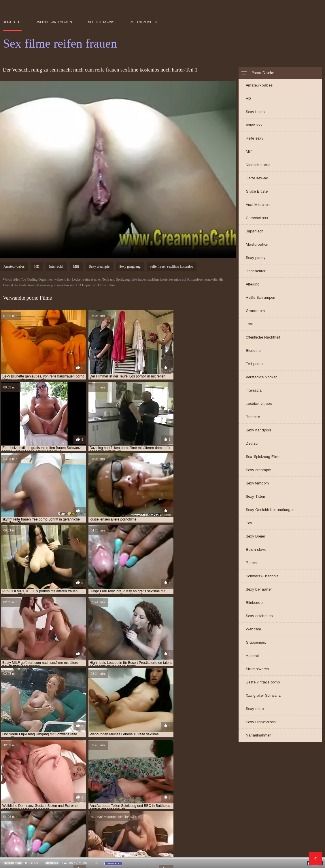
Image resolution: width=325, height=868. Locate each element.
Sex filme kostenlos (221, 822)
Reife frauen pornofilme (228, 813)
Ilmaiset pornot (143, 826)
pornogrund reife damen (25, 791)
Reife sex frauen (231, 816)
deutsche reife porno (267, 762)
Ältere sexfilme (54, 845)
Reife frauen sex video (248, 810)
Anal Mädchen (258, 205)
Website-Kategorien (55, 22)
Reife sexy (255, 139)
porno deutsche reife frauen (109, 781)
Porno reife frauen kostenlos (87, 813)
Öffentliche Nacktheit (263, 338)
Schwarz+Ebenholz (262, 577)
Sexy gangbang (130, 267)
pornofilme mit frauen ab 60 (168, 788)
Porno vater (130, 813)
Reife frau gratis (18, 848)
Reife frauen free (227, 841)
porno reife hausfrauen (83, 784)
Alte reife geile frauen (118, 854)
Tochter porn (137, 838)
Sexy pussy (256, 258)
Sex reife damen (131, 829)
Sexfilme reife (49, 816)
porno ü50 (118, 784)
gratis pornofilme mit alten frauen (57, 769)
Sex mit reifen (257, 800)
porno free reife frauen (161, 781)
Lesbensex (193, 813)
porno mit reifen (261, 781)
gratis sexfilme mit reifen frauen (253, 769)
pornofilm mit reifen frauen (266, 784)
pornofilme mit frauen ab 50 (114, 788)
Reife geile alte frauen (277, 848)
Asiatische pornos (198, 854)
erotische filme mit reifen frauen (135, 765)
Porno (263, 803)
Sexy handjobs (258, 431)
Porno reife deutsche (150, 819)
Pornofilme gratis (283, 807)
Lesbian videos (259, 404)
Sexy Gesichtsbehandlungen (270, 510)
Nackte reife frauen (96, 800)
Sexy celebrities (259, 616)
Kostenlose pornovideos (196, 803)
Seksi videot (159, 829)
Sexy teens (255, 112)
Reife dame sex (90, 848)
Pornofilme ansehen (21, 826)
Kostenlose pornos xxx (150, 803)
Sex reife (182, 819)
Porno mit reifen (237, 848)
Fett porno (254, 364)
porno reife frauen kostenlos (30, 784)
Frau (250, 325)
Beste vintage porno (263, 683)
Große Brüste (257, 192)
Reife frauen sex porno (289, 854)
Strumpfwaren (257, 669)
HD (248, 99)
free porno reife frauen (226, 765)
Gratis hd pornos (178, 826)
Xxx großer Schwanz (263, 696)
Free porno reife (211, 845)
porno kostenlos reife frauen (215, 781)
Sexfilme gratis (198, 816)
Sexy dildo (255, 709)
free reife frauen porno (274, 765)
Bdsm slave (256, 550)
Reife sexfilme (75, 807)
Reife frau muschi (58, 800)
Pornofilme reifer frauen (241, 854)
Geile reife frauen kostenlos (154, 816)
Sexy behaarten (259, 590)
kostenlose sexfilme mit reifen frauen (239, 778)
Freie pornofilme (110, 810)
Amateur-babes (259, 86)
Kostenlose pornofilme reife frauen (227, 819)
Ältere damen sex (82, 816)
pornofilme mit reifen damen (223, 788)
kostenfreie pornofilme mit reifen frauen (67, 772)
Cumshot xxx (257, 218)
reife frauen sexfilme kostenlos (172, 267)
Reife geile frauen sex (74, 854)
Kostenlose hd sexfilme (103, 826)
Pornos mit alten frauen (196, 800)
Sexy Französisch (261, 723)
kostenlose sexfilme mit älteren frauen (165, 778)
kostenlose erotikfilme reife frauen (142, 772)
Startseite (12, 22)
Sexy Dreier (255, 537)
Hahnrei (252, 656)
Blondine (253, 351)
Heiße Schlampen (260, 298)
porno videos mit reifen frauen (208, 784)
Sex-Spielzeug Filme (263, 457)
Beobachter (256, 272)
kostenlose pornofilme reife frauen (65, 775)
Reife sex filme (72, 851)
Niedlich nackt (258, 165)
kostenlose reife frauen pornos (32, 778)
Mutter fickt (187, 822)
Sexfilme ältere (297, 851)
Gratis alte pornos (106, 851)
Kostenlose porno (138, 807)
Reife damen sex (215, 807)
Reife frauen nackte (224, 851)
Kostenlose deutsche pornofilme (83, 829)
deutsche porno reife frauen (161, 762)
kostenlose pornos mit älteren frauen (216, 775)
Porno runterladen (40, 807)
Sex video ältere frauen (181, 851)
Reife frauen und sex (188, 841)
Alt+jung (253, 285)
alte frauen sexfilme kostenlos (31, 762)
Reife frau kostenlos (178, 807)
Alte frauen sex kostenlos (26, 854)
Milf (249, 152)
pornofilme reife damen (275, 788)
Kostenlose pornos (191, 829)
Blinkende (254, 603)
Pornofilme (13, 838)
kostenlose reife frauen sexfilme (95, 778)
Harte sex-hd (257, 179)
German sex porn (205, 838)
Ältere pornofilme (154, 822)
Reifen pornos (120, 848)
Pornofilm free (35, 829)
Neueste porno (101, 22)
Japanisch (255, 232)
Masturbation (257, 245)
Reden (251, 563)
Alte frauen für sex (248, 845)
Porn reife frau (261, 841)
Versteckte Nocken (262, 378)
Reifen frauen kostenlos (269, 829)
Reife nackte (113, 816)
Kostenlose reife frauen (25, 822)
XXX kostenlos (43, 813)
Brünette (253, 417)
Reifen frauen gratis (156, 848)
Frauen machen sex (160, 854)
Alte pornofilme (248, 807)
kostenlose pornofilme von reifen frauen (139, 775)
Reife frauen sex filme (283, 819)
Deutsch (253, 444)
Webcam (253, 630)
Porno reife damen (61, 826)
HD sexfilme (80, 810)
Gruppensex (256, 643)
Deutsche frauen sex (67, 819)
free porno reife (185, 765)
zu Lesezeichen (143, 22)
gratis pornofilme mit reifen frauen (126, 769)
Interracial (254, 391)
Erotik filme (235, 838)
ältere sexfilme (116, 762)
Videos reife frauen (20, 800)
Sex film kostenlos (36, 803)
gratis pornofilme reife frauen (191, 769)
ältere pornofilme (81, 762)
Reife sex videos (141, 851)
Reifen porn (291, 813)
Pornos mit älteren (55, 848)
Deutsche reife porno (76, 803)
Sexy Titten (255, 497)
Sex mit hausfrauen (68, 838)
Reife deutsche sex (19, 845)
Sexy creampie (258, 470)
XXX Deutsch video (169, 838)
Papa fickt (232, 800)
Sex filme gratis (274, 826)
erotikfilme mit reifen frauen (74, 765)
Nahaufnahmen (259, 736)
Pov (249, 524)
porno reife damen (297, 781)
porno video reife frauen (153, 784)
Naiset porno (212, 810)
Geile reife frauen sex (198, 848)
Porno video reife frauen (293, 845)
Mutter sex (207, 826)
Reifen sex (37, 838)
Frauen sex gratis (263, 851)
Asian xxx (254, 126)
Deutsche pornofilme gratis (144, 800)
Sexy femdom (257, 484)
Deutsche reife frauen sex (74, 822)
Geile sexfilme (112, 803)
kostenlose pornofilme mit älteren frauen (218, 772)
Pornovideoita (183, 810)
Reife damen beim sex (108, 819)
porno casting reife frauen (54, 781)
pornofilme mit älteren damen (57, 788)
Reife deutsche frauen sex (273, 816)
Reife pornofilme (228, 829)
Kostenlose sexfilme (147, 810)
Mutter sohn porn (239, 826)
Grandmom (255, 311)
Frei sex (58, 810)
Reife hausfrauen (238, 803)
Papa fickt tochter (162, 813)
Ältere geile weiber (139, 845)
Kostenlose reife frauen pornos (272, 822)
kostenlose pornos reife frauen (284, 775)
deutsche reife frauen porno (217, 762)
